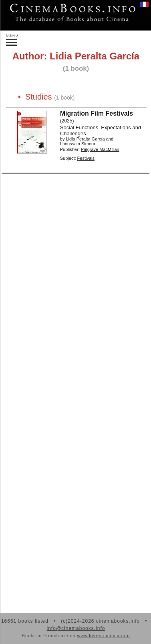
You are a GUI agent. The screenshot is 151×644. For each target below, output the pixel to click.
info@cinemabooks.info (76, 628)
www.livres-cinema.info (103, 636)
